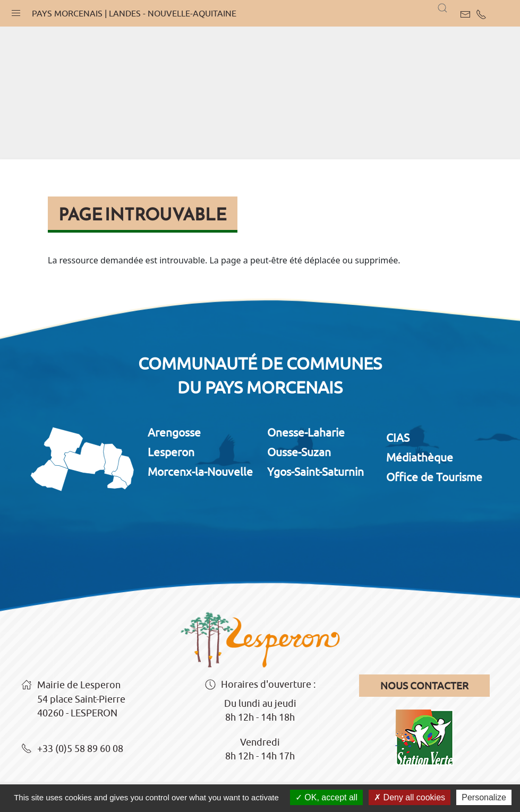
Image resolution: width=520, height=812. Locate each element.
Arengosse (174, 432)
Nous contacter (424, 686)
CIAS (398, 438)
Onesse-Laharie (306, 432)
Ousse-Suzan (299, 452)
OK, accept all (326, 797)
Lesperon (171, 452)
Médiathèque (420, 457)
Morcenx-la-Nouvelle (200, 472)
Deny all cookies (410, 797)
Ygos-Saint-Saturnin (316, 472)
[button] (16, 11)
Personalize (484, 797)
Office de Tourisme (434, 477)
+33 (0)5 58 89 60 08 (72, 749)
